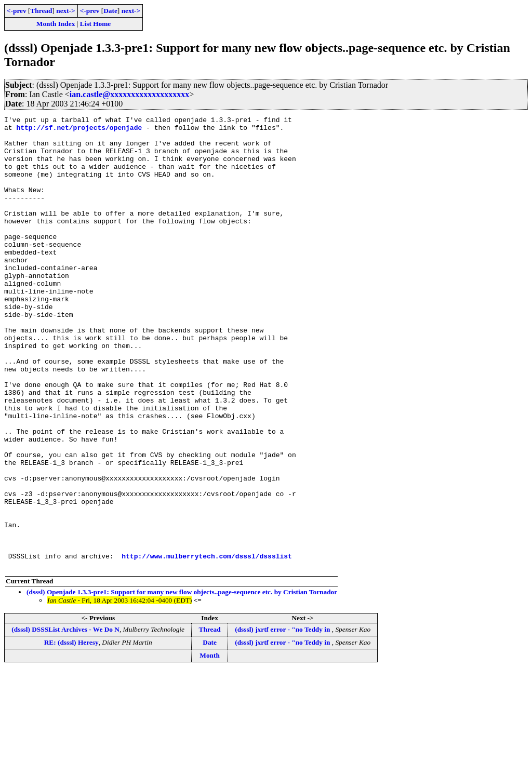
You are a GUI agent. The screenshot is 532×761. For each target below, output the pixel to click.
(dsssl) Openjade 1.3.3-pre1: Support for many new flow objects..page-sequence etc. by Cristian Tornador (182, 682)
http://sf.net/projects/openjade (79, 130)
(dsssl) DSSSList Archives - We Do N (65, 720)
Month (210, 746)
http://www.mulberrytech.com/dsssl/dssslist (207, 645)
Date (110, 11)
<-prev (17, 11)
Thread (41, 11)
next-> (65, 11)
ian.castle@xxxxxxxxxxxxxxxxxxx (129, 94)
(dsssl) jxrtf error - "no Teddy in (283, 720)
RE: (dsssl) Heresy (71, 733)
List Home (96, 24)
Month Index (56, 24)
